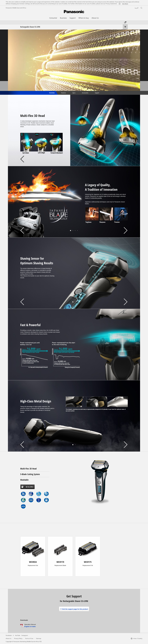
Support (97, 93)
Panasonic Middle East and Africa (16, 8)
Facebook (9, 635)
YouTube (18, 635)
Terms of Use (29, 638)
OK (120, 4)
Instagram (25, 635)
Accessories (85, 93)
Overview (52, 93)
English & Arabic (30, 627)
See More (125, 4)
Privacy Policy (18, 638)
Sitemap (39, 638)
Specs (74, 93)
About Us (9, 638)
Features (63, 93)
